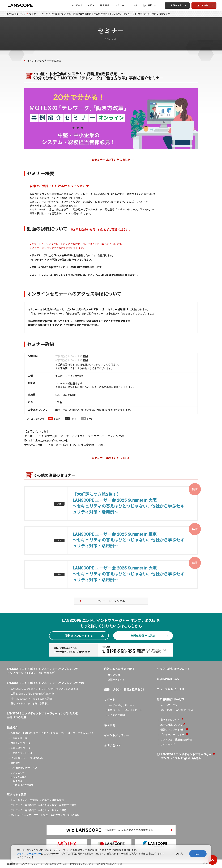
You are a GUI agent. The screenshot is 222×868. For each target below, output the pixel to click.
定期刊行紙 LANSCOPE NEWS (177, 710)
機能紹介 (12, 728)
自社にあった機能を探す (119, 669)
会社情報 (148, 5)
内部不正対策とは (20, 743)
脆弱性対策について (171, 725)
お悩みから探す (116, 680)
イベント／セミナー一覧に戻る (44, 61)
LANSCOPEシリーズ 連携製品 (27, 758)
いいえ (179, 854)
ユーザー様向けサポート (121, 705)
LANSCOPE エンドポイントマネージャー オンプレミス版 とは (44, 689)
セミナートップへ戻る (111, 601)
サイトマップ (168, 744)
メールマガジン (169, 705)
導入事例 (105, 5)
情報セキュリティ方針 (172, 730)
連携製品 (15, 763)
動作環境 (18, 781)
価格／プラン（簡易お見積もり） (125, 690)
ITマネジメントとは (21, 753)
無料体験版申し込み (143, 636)
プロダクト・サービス (83, 5)
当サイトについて (170, 720)
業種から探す (115, 675)
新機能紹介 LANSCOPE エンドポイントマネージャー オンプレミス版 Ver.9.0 (52, 733)
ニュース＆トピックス (171, 689)
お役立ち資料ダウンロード (173, 669)
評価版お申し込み (168, 679)
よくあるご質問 (116, 715)
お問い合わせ (112, 745)
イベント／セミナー (117, 735)
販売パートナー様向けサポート (125, 710)
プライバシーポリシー (173, 735)
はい (198, 854)
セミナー (120, 5)
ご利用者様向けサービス (24, 768)
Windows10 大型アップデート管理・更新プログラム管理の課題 (45, 815)
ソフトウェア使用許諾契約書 (176, 740)
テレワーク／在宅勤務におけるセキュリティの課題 (38, 810)
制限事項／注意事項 (23, 785)
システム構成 (20, 777)
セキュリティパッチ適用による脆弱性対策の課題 (37, 800)
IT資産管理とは (19, 738)
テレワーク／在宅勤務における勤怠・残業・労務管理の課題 (43, 805)
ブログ (134, 5)
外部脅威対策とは (20, 748)
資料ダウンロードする (79, 636)
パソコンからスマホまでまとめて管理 (31, 699)
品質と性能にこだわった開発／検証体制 (32, 694)
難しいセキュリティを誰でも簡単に (30, 704)
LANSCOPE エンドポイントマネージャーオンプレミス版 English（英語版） (186, 756)
